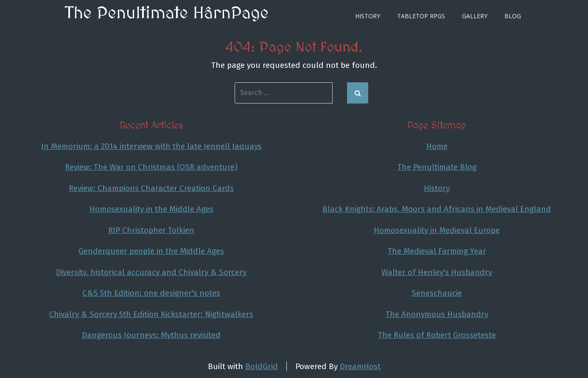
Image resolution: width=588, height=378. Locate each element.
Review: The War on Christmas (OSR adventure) (151, 167)
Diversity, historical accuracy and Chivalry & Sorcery (151, 272)
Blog (513, 16)
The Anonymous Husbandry (437, 314)
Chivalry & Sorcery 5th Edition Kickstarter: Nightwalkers (151, 314)
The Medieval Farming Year (437, 251)
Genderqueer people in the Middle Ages (151, 251)
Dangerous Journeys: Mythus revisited (151, 335)
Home (437, 146)
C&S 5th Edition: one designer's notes (151, 293)
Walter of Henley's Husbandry (437, 272)
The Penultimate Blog (437, 167)
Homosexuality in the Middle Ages (151, 209)
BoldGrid (262, 366)
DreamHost (360, 366)
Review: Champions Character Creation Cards (151, 188)
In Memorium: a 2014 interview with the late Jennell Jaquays (151, 146)
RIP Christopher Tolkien (151, 230)
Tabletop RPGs (421, 16)
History (368, 16)
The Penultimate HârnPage (167, 14)
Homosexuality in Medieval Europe (437, 230)
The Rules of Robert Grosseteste (437, 335)
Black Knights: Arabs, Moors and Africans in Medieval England (437, 209)
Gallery (475, 16)
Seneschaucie (437, 293)
